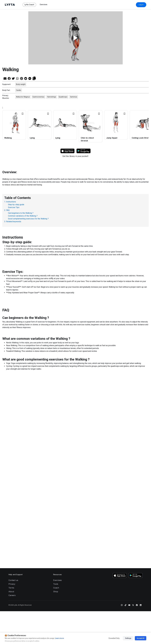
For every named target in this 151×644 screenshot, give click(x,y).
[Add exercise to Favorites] (23, 114)
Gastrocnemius (38, 97)
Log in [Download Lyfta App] (141, 5)
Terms (11, 467)
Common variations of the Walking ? (23, 216)
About (11, 470)
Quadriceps (63, 97)
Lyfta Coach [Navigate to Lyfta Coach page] (29, 5)
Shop (56, 470)
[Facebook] (137, 484)
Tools (56, 463)
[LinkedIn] (141, 484)
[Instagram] (122, 484)
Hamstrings (51, 97)
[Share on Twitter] (13, 78)
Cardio (18, 90)
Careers (12, 474)
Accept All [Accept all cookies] (141, 638)
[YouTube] (129, 484)
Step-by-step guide (16, 205)
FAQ (8, 210)
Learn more (59, 638)
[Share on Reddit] (26, 78)
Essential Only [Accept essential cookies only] (114, 638)
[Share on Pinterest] (22, 78)
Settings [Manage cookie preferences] (128, 638)
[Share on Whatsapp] (17, 78)
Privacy (12, 463)
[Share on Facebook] (9, 78)
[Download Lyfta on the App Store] (120, 454)
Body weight (21, 84)
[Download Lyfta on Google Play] (84, 151)
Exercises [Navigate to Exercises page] (44, 4)
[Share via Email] (5, 78)
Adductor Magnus (23, 97)
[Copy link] (34, 78)
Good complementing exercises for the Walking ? (28, 219)
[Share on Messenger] (30, 78)
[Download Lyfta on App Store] (67, 151)
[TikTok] (126, 484)
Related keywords (14, 222)
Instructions (11, 202)
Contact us (13, 459)
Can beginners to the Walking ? (21, 213)
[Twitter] (133, 484)
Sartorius (73, 97)
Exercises (57, 459)
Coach (56, 467)
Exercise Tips (14, 207)
